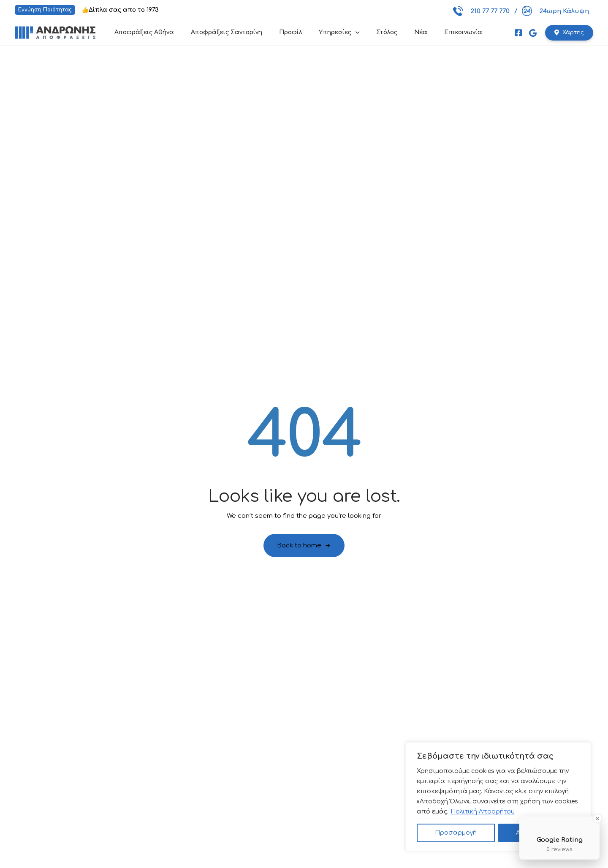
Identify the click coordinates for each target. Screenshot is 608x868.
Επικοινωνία (463, 32)
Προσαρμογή (456, 833)
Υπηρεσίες (339, 32)
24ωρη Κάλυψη (555, 11)
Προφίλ (290, 32)
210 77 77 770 (481, 11)
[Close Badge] (597, 819)
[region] (498, 797)
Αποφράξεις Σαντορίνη (227, 32)
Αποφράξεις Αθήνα (144, 32)
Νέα (421, 32)
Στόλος (387, 32)
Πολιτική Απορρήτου (483, 812)
